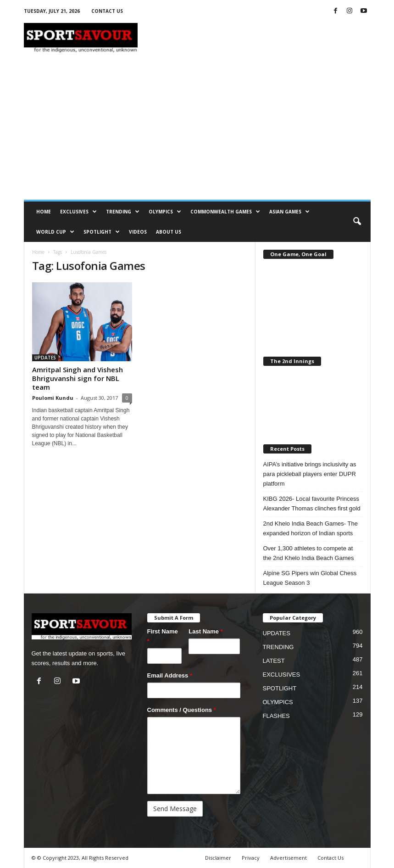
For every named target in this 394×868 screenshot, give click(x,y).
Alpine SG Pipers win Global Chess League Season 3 (310, 578)
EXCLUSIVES (78, 212)
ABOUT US (169, 232)
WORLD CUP (55, 232)
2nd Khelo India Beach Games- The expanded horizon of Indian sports (311, 528)
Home (38, 252)
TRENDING (123, 212)
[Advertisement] (197, 131)
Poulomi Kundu (53, 398)
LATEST (274, 661)
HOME (44, 212)
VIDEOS (138, 232)
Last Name (205, 631)
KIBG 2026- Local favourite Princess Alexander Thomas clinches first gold (312, 504)
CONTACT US (107, 11)
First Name (163, 636)
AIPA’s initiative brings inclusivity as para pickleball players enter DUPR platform (310, 474)
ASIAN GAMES (289, 212)
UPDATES (45, 358)
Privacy (251, 858)
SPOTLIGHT (102, 232)
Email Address (170, 675)
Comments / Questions (182, 710)
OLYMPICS (165, 212)
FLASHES (276, 716)
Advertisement (289, 858)
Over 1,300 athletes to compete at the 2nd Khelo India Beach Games (309, 553)
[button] (357, 222)
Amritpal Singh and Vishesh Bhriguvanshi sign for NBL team (78, 378)
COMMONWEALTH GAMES (225, 212)
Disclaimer (218, 858)
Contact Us (330, 858)
